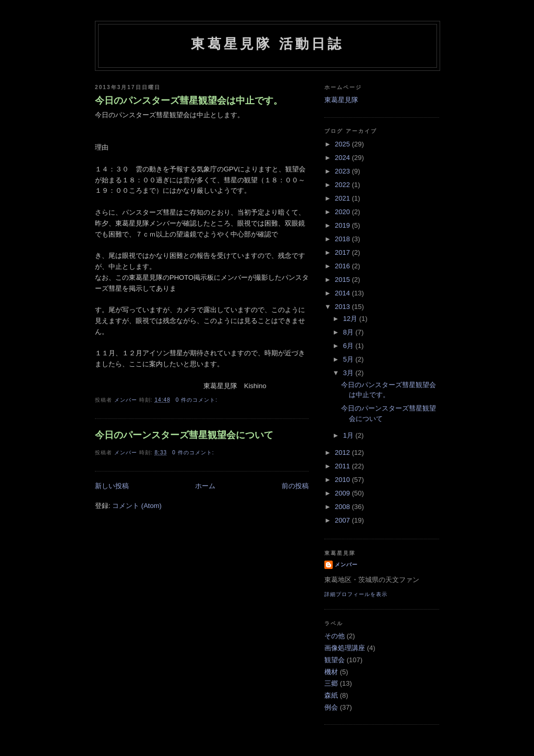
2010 (343, 480)
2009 (343, 493)
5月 (349, 359)
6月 (349, 346)
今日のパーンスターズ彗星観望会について (184, 435)
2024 (343, 158)
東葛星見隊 (341, 100)
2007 (343, 520)
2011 (343, 466)
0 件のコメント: (198, 400)
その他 (335, 636)
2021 (343, 198)
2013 (343, 307)
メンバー (346, 565)
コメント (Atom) (137, 506)
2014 (343, 293)
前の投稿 (295, 486)
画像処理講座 (345, 648)
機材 (331, 672)
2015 (343, 280)
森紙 (331, 695)
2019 (343, 225)
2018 (343, 239)
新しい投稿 (112, 486)
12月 (351, 319)
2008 (343, 507)
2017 (343, 252)
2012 (343, 453)
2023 (343, 171)
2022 (343, 185)
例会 (331, 707)
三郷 (331, 683)
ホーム (205, 486)
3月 (349, 373)
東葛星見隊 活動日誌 (267, 44)
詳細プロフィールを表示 (356, 594)
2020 (343, 212)
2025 (343, 144)
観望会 (335, 660)
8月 (349, 332)
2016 (343, 266)
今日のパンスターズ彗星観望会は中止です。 (189, 101)
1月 (349, 435)
